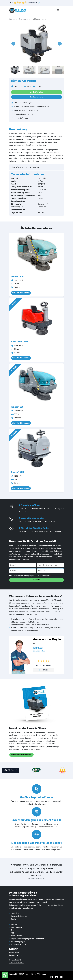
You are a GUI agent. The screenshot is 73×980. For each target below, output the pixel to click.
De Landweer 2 (15, 960)
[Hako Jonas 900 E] (37, 319)
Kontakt (14, 924)
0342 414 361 (38, 648)
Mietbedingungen (18, 942)
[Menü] (58, 10)
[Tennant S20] (37, 253)
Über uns (15, 930)
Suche (14, 919)
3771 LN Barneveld (16, 963)
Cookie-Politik (17, 936)
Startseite (13, 19)
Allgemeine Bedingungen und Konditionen (28, 939)
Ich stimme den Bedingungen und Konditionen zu (31, 576)
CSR (13, 933)
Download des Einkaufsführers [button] (21, 755)
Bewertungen (17, 927)
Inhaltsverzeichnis (19, 944)
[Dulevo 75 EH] (37, 449)
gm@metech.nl (39, 651)
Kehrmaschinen (25, 19)
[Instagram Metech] (62, 977)
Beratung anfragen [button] (36, 97)
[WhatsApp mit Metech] (5, 975)
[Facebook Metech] (52, 977)
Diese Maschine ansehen (21, 293)
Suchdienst (16, 913)
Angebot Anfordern (36, 92)
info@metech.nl (16, 955)
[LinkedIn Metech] (57, 977)
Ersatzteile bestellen (19, 916)
